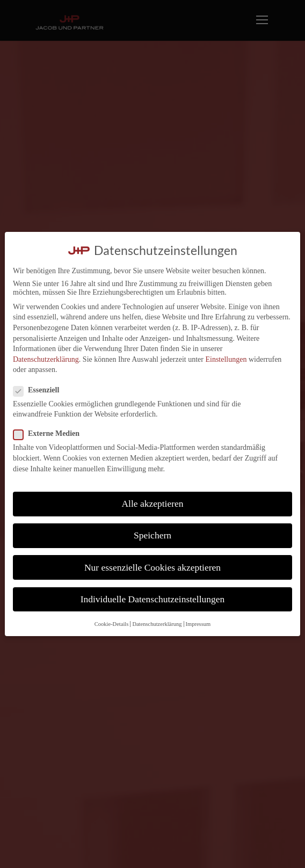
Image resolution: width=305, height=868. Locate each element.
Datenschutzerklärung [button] (157, 624)
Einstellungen (226, 359)
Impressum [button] (198, 624)
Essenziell (41, 390)
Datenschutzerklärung (46, 359)
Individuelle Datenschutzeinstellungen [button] (153, 599)
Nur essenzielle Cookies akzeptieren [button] (152, 567)
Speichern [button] (152, 535)
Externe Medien (51, 434)
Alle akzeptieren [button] (152, 504)
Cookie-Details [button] (112, 624)
